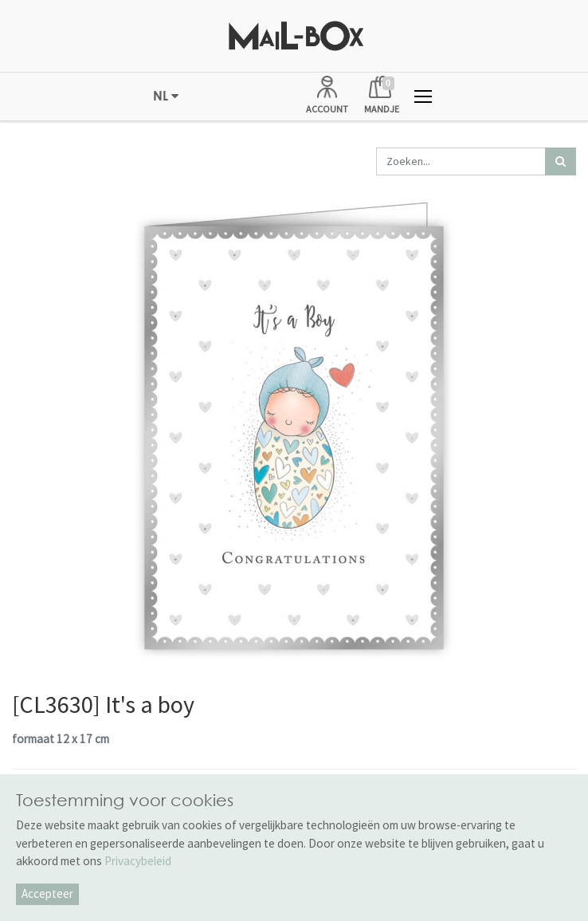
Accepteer (47, 893)
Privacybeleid (138, 861)
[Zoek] (561, 161)
